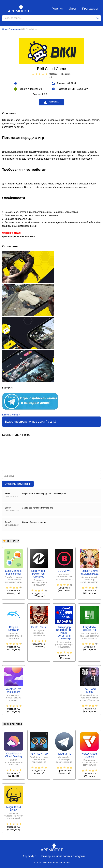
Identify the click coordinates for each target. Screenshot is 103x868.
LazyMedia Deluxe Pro (89, 629)
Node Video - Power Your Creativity (39, 574)
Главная (57, 9)
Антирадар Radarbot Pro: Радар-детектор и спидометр (64, 633)
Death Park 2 (39, 627)
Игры (72, 9)
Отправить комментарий (18, 484)
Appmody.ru (21, 8)
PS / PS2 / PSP (39, 754)
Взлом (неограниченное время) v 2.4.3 (31, 422)
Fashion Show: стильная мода (89, 572)
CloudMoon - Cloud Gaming (13, 755)
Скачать (51, 102)
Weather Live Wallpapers (14, 691)
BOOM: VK (64, 571)
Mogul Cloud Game (13, 809)
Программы (90, 9)
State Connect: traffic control (13, 572)
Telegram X (64, 754)
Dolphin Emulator (14, 629)
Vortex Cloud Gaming (89, 755)
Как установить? (11, 415)
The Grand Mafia (89, 691)
